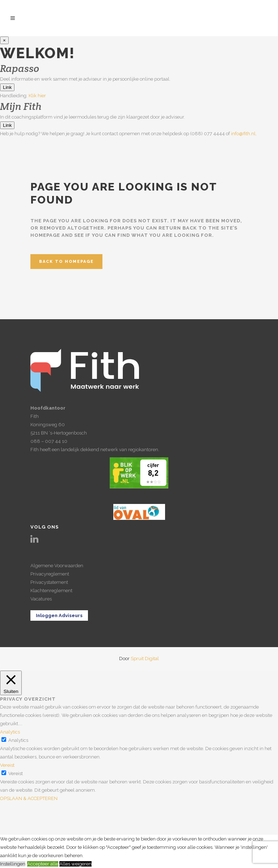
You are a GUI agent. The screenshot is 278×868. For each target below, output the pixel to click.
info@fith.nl (243, 134)
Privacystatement (49, 582)
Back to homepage (66, 262)
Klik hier (37, 96)
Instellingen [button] (13, 864)
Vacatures (41, 599)
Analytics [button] (10, 732)
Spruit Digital (145, 659)
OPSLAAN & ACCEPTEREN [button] (29, 798)
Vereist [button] (7, 765)
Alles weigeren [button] (75, 864)
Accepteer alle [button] (43, 864)
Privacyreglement (50, 574)
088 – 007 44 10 (49, 441)
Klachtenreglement (51, 591)
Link (7, 87)
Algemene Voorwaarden (57, 566)
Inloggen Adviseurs (59, 615)
